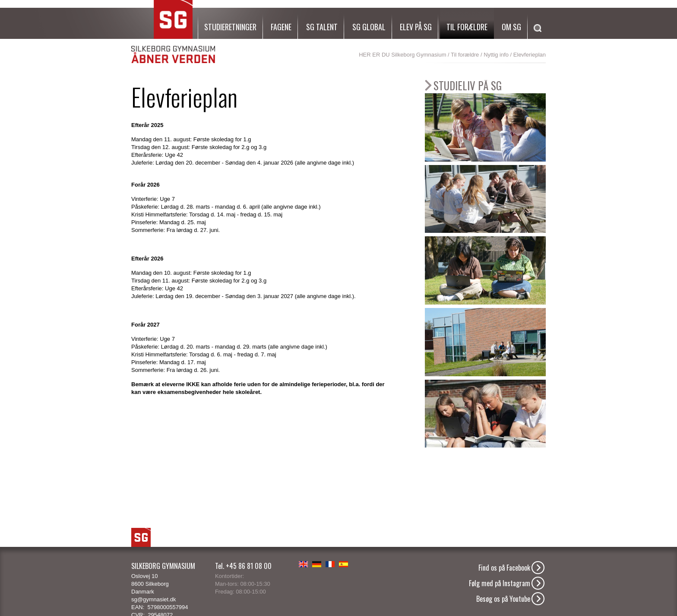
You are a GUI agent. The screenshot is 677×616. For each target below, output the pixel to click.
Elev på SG (416, 27)
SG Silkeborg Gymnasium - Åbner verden (173, 32)
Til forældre (467, 27)
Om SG (511, 27)
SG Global (369, 27)
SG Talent (322, 27)
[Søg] (535, 38)
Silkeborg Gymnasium (419, 55)
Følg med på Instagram (500, 583)
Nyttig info (496, 55)
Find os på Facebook (504, 568)
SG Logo (141, 537)
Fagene (281, 27)
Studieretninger (230, 27)
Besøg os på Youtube (503, 599)
